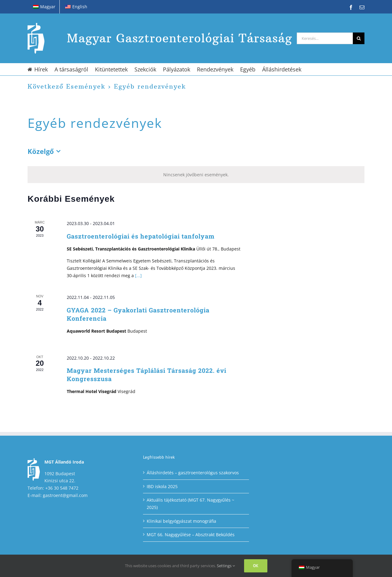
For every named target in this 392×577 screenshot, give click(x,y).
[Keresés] (359, 38)
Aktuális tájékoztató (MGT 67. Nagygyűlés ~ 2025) (190, 504)
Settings (226, 566)
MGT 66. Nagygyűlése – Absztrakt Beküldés (191, 535)
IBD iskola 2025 (162, 486)
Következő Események (66, 86)
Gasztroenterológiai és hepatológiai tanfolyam (141, 236)
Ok (256, 566)
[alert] (196, 175)
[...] (138, 275)
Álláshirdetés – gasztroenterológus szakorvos (193, 473)
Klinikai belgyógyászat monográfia (181, 521)
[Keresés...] (325, 38)
